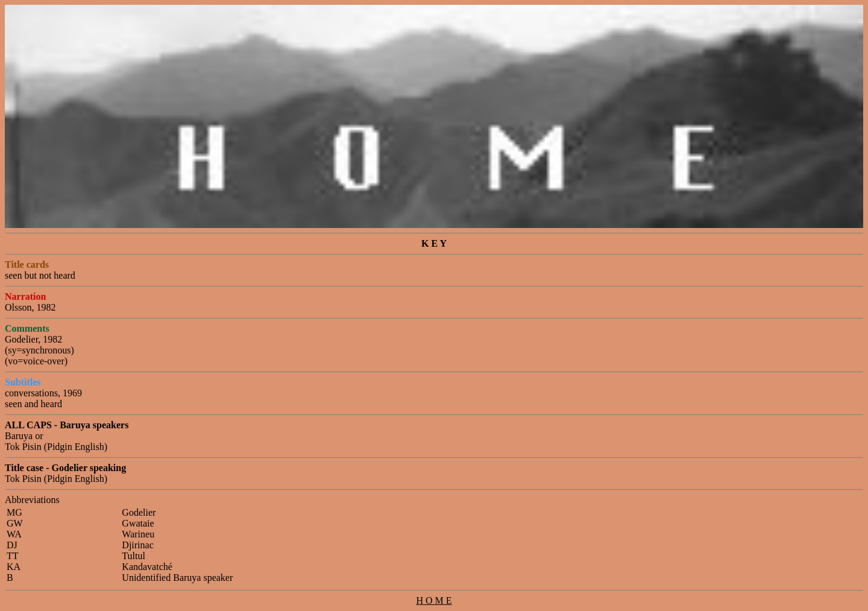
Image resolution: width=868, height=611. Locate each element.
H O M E (434, 600)
